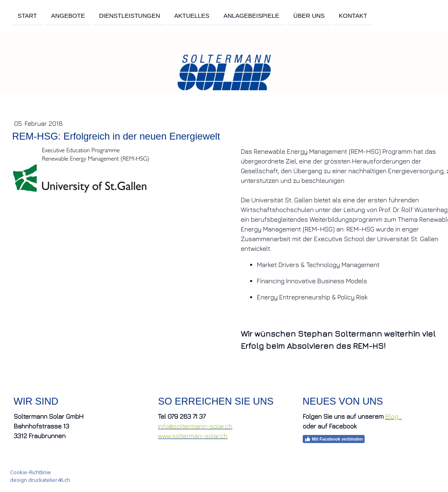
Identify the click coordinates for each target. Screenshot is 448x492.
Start (28, 15)
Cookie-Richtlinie (31, 472)
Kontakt (353, 15)
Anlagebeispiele (251, 15)
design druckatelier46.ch (40, 480)
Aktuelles (192, 15)
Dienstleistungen (130, 15)
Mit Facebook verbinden (334, 439)
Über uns (309, 15)
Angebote (68, 15)
